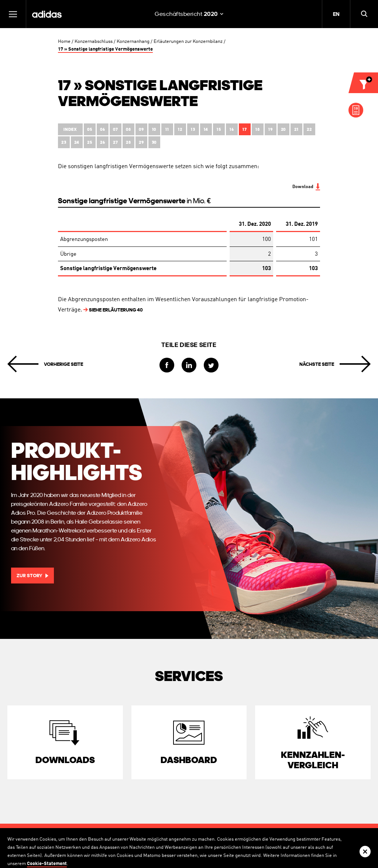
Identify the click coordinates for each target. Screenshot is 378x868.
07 (116, 130)
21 (296, 130)
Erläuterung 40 (113, 310)
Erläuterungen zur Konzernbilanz (188, 42)
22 (309, 130)
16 (232, 130)
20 (283, 130)
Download (303, 187)
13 (193, 130)
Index (70, 130)
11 (167, 130)
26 (102, 142)
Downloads (65, 760)
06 (103, 130)
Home (64, 42)
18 (257, 130)
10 (154, 130)
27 (115, 142)
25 (90, 142)
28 (128, 142)
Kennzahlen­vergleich (313, 760)
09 (141, 130)
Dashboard (189, 760)
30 (154, 142)
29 (141, 142)
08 (128, 130)
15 (219, 130)
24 (77, 142)
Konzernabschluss (94, 42)
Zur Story (30, 576)
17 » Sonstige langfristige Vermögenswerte (105, 49)
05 (90, 130)
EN (336, 14)
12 (180, 130)
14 (206, 130)
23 (64, 142)
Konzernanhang (133, 42)
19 (270, 130)
